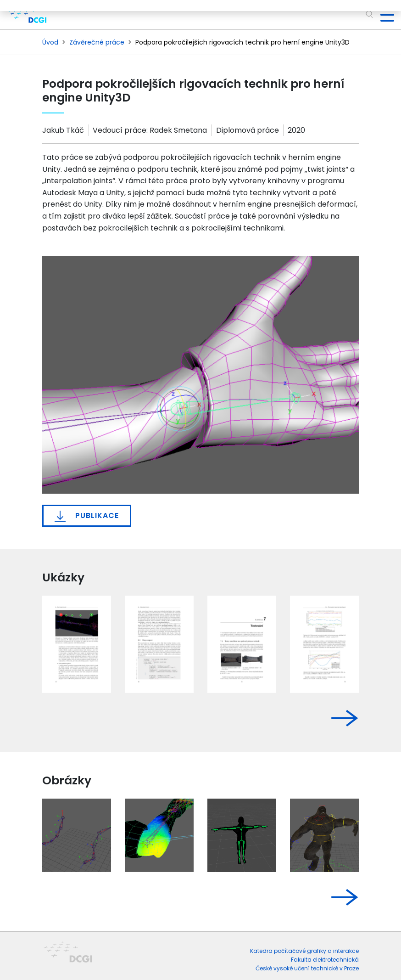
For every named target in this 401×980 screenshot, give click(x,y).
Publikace (87, 516)
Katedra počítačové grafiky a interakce (304, 951)
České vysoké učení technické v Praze (307, 968)
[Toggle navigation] (384, 15)
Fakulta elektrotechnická (325, 960)
